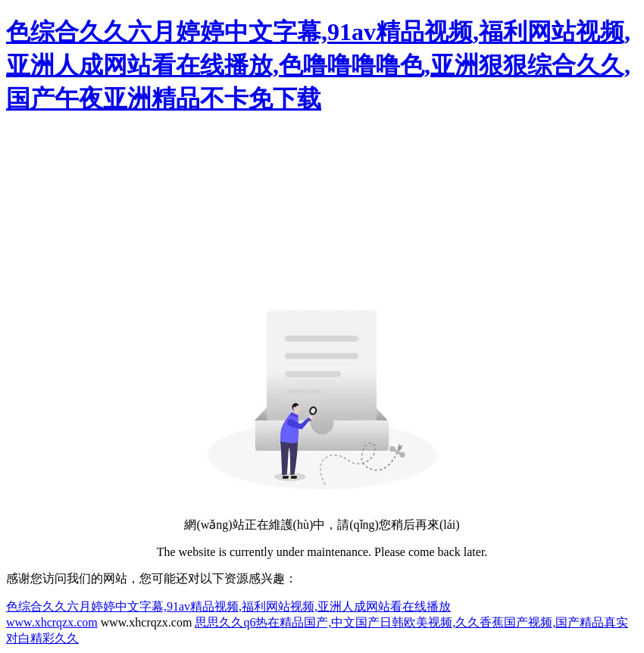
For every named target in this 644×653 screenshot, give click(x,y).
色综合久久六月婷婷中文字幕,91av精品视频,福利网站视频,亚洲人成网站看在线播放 (228, 606)
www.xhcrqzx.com (52, 622)
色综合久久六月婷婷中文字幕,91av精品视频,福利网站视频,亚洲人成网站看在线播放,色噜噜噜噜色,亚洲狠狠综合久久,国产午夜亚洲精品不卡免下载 (318, 65)
